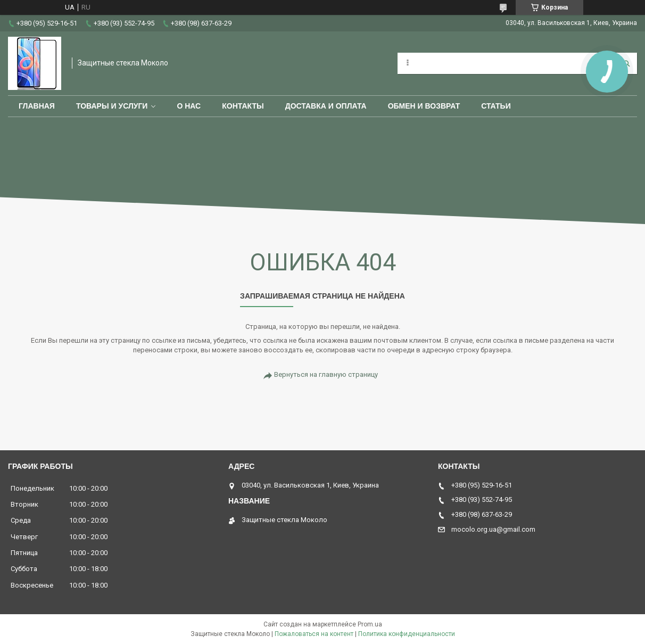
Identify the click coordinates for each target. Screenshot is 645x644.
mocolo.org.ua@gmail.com (493, 529)
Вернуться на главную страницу (326, 374)
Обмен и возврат (424, 106)
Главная (37, 106)
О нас (189, 106)
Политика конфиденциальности (407, 634)
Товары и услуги (112, 106)
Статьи (496, 106)
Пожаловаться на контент (314, 634)
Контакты (243, 106)
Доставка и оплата (326, 106)
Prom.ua (370, 624)
